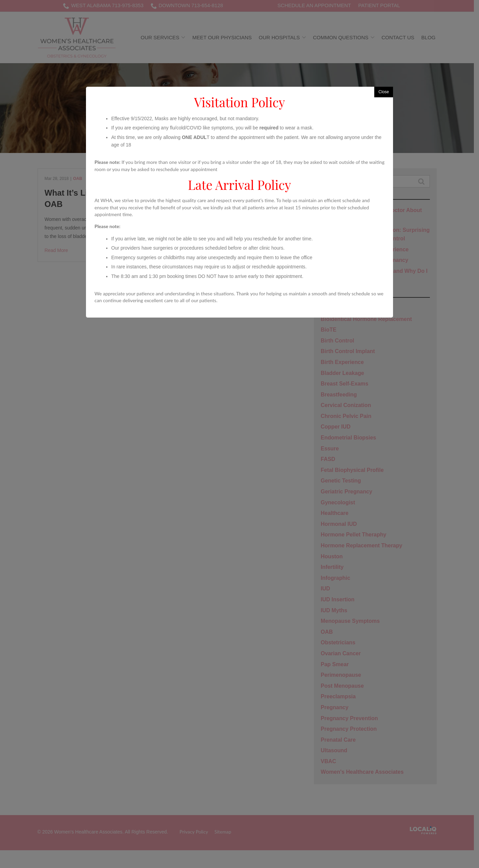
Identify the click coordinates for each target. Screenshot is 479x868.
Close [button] (384, 92)
